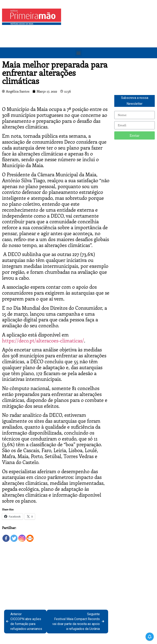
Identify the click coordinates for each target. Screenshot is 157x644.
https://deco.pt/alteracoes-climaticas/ (43, 340)
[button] (79, 53)
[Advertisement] (110, 37)
